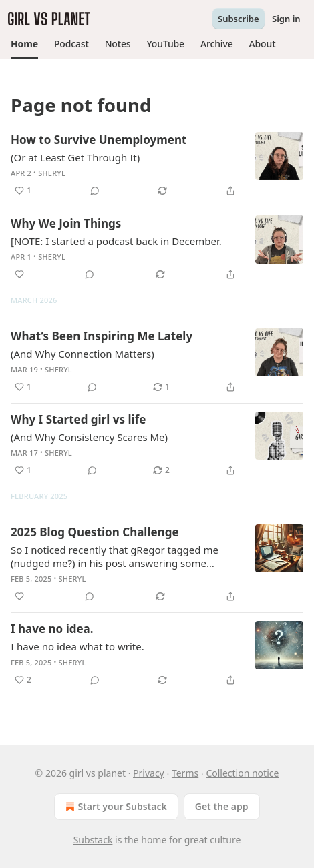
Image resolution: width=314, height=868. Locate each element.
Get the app (222, 806)
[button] (24, 44)
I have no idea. (52, 629)
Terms (185, 773)
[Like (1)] (23, 191)
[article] (157, 165)
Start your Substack (115, 807)
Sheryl (52, 173)
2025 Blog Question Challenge (95, 532)
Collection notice (242, 773)
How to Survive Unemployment (99, 140)
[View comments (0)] (95, 191)
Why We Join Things (66, 223)
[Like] (19, 274)
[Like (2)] (23, 680)
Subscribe (239, 19)
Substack (93, 840)
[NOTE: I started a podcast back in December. (116, 241)
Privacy (149, 773)
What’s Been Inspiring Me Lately (102, 336)
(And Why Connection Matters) (83, 354)
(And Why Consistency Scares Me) (89, 437)
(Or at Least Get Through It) (75, 157)
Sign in (286, 19)
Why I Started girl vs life (78, 419)
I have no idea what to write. (77, 646)
